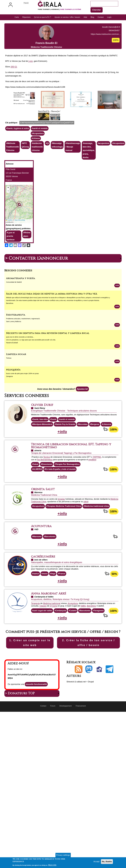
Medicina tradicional (52, 624)
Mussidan (83, 444)
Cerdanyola (61, 631)
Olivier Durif (42, 425)
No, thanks (107, 862)
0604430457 (29, 56)
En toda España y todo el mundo (61, 489)
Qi (48, 163)
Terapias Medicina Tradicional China (64, 526)
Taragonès (99, 631)
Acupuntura (119, 163)
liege (53, 594)
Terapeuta (35, 624)
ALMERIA (38, 489)
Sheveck (70, 707)
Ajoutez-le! (82, 409)
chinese (37, 158)
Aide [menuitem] (85, 17)
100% (114, 450)
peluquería (13, 390)
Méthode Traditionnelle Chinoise (13, 167)
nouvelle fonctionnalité (36, 709)
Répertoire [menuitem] (26, 17)
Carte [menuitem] (17, 17)
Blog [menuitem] (92, 17)
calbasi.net (81, 707)
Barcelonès (50, 557)
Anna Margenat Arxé (49, 614)
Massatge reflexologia (57, 165)
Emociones (47, 484)
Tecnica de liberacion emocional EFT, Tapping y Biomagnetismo (72, 466)
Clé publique (11, 142)
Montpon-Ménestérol (43, 444)
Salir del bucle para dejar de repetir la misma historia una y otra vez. (52, 314)
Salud (36, 484)
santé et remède (40, 148)
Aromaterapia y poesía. (21, 298)
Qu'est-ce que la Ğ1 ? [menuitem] (43, 17)
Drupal (91, 707)
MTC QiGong (25, 165)
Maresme (37, 557)
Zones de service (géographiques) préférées (18, 247)
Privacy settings (63, 855)
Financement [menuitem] (81, 731)
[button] (24, 119)
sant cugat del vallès (43, 631)
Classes (43, 626)
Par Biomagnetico (45, 480)
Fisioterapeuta (16, 335)
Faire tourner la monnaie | (59, 9)
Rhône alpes (27, 254)
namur (36, 594)
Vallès (83, 626)
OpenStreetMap (20, 240)
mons (45, 594)
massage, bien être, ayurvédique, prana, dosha (89, 170)
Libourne (107, 444)
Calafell (73, 631)
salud (86, 522)
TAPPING (97, 477)
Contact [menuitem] (101, 17)
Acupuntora (38, 153)
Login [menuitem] (109, 17)
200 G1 (14, 86)
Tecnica (47, 477)
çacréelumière (43, 577)
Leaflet (9, 240)
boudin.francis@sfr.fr (26, 53)
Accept (96, 862)
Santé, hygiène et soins (18, 148)
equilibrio (93, 480)
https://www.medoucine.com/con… (20, 60)
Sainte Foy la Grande (66, 444)
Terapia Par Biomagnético (68, 484)
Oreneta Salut (43, 509)
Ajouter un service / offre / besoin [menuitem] (67, 17)
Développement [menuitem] (65, 731)
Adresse (10, 184)
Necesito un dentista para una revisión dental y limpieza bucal (48, 353)
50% (114, 594)
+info (117, 305)
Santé (54, 439)
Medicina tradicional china (97, 526)
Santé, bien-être (40, 439)
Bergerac (96, 444)
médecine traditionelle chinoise (37, 167)
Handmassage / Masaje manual (73, 167)
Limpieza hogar (16, 374)
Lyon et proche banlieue (11, 256)
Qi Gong (53, 626)
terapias (61, 519)
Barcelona (91, 626)
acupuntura (105, 163)
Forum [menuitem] (53, 731)
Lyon (31, 81)
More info (52, 865)
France (62, 594)
